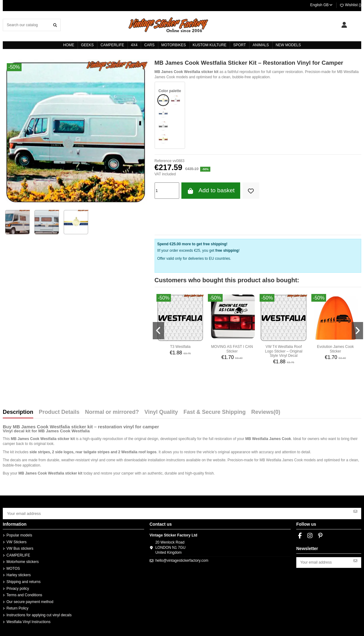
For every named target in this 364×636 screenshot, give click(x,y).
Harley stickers (19, 574)
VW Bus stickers (20, 548)
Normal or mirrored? (112, 412)
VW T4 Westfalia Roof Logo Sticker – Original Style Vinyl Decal (283, 351)
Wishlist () (350, 5)
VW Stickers (16, 541)
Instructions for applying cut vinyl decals (39, 614)
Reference (163, 161)
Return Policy (17, 608)
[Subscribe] (355, 511)
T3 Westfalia (180, 347)
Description (18, 412)
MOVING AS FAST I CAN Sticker (232, 349)
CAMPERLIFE (18, 554)
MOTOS (13, 568)
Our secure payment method (30, 601)
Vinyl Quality (161, 412)
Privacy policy (18, 588)
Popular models (19, 535)
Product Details (59, 412)
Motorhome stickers (23, 561)
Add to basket (211, 191)
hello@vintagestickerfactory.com (182, 560)
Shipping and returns (24, 581)
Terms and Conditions (24, 594)
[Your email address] (177, 513)
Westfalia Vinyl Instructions (28, 621)
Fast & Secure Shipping (215, 412)
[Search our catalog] (55, 25)
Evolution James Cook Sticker (335, 349)
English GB (322, 5)
